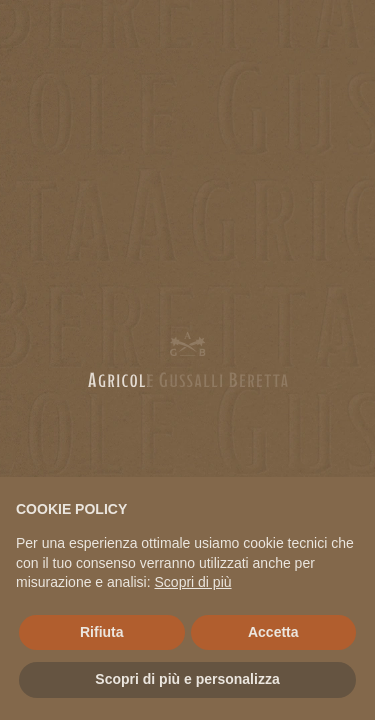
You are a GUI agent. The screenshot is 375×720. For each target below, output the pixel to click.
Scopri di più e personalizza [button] (187, 679)
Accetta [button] (273, 632)
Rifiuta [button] (102, 632)
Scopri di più (193, 582)
